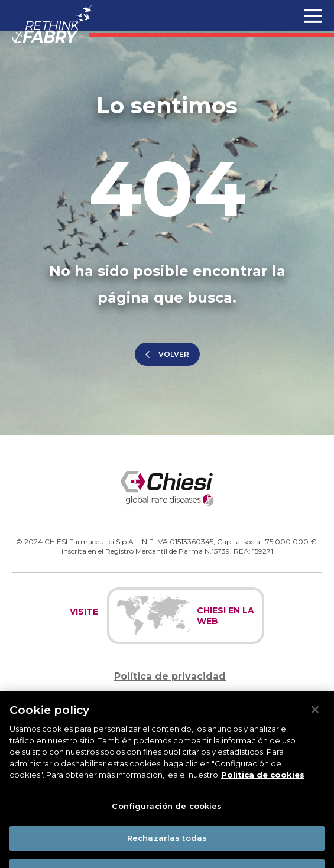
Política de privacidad (170, 676)
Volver (174, 354)
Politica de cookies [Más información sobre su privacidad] (263, 786)
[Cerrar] (315, 721)
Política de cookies (170, 700)
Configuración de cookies (167, 817)
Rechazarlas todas (167, 849)
